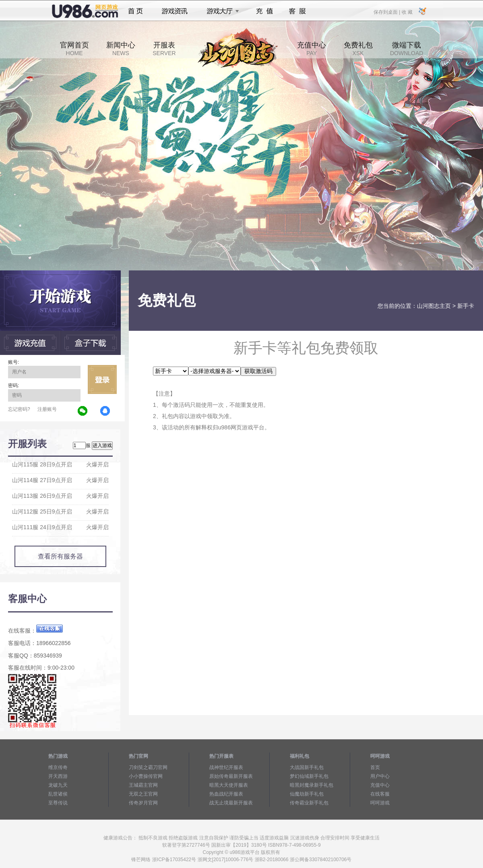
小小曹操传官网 (146, 776)
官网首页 (74, 49)
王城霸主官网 (143, 785)
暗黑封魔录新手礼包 (312, 785)
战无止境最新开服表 (231, 803)
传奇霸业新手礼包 (309, 803)
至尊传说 (58, 803)
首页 (135, 11)
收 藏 (407, 12)
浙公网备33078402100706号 (321, 860)
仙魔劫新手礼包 (307, 794)
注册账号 (47, 409)
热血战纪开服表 (226, 794)
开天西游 (58, 776)
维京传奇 (58, 767)
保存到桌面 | (387, 12)
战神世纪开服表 (226, 767)
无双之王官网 (143, 794)
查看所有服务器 (60, 556)
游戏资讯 (175, 11)
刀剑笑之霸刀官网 (148, 767)
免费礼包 (358, 49)
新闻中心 (121, 49)
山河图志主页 (434, 306)
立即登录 (102, 379)
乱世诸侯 (58, 794)
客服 (298, 11)
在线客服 (380, 794)
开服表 (164, 49)
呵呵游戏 (380, 803)
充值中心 (312, 49)
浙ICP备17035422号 (174, 860)
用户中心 (380, 776)
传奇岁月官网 (143, 803)
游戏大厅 (221, 11)
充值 (264, 11)
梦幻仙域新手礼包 (309, 776)
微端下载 (407, 49)
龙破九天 (58, 785)
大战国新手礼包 (307, 767)
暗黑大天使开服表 (229, 785)
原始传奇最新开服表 (231, 776)
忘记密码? (19, 409)
